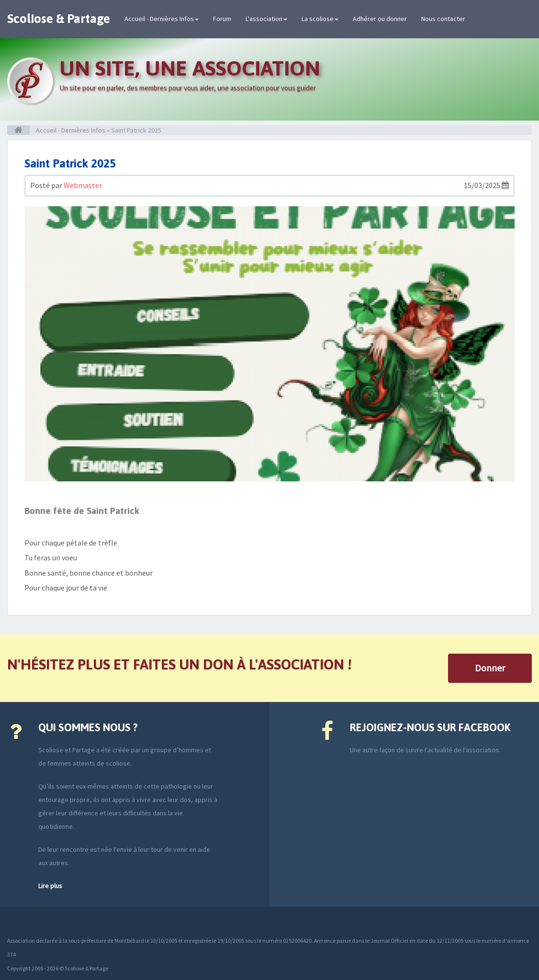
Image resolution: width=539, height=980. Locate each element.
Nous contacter (443, 19)
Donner (490, 668)
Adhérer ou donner (380, 19)
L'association (266, 19)
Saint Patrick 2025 (70, 163)
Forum (222, 19)
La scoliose (320, 19)
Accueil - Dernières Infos (162, 19)
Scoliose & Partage (59, 19)
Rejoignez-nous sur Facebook (430, 727)
